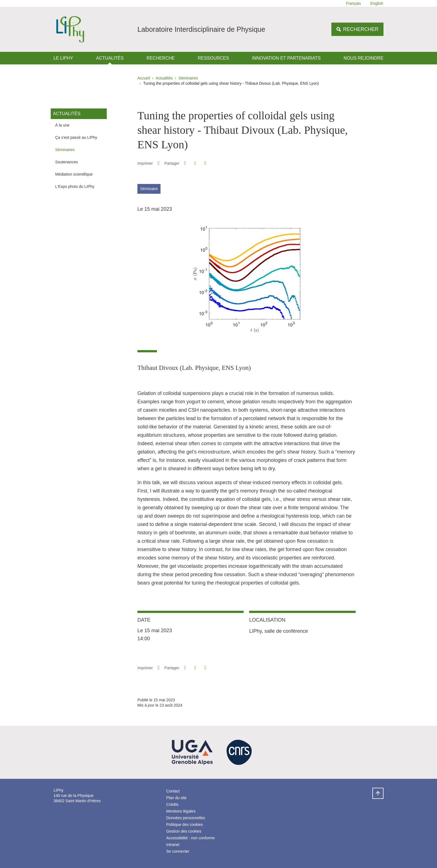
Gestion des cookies (184, 831)
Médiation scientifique (74, 174)
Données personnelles (186, 818)
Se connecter (178, 851)
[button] (185, 163)
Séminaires (188, 78)
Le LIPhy (63, 58)
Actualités (110, 58)
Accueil (144, 78)
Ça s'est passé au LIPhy (76, 137)
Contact (173, 791)
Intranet (173, 845)
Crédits (173, 804)
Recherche (161, 58)
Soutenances (67, 162)
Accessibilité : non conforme (191, 838)
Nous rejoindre (364, 58)
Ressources (213, 58)
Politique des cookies (185, 825)
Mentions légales (181, 811)
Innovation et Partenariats (286, 58)
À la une (62, 125)
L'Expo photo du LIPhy (75, 186)
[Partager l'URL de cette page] (205, 163)
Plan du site (177, 798)
